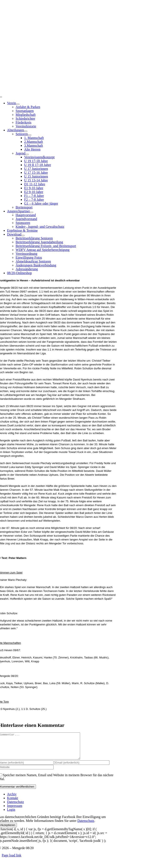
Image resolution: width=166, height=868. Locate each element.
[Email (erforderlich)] (82, 768)
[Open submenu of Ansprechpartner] (31, 212)
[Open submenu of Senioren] (30, 135)
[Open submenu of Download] (23, 235)
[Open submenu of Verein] (18, 104)
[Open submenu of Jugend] (27, 154)
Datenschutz (86, 826)
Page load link (12, 860)
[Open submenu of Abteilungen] (26, 131)
